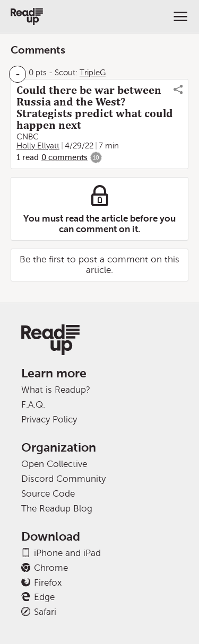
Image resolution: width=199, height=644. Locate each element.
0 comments (64, 157)
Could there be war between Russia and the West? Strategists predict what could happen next (95, 108)
